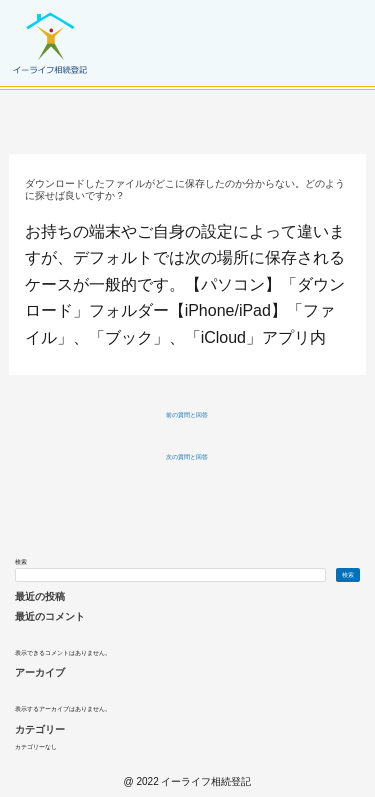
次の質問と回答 (187, 457)
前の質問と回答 (187, 415)
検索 (21, 562)
